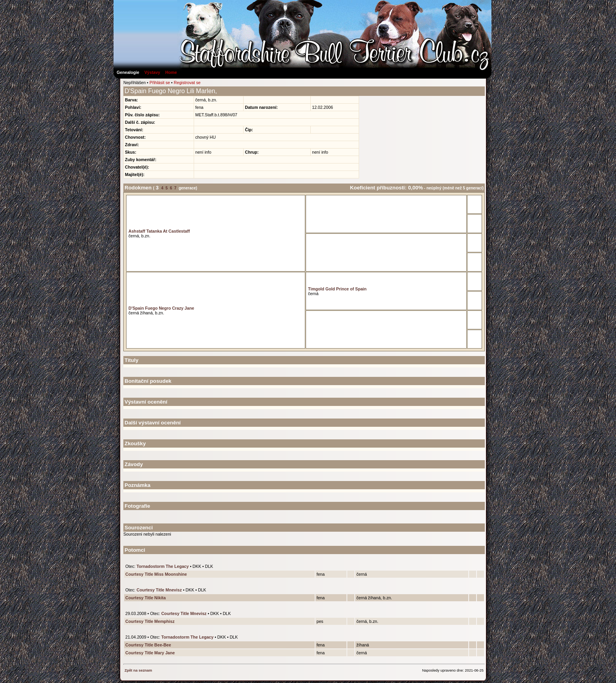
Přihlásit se (160, 83)
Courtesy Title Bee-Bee (148, 645)
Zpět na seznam (138, 670)
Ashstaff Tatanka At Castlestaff (159, 231)
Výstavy (152, 72)
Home (171, 72)
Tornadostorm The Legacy (162, 566)
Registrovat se (187, 83)
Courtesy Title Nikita (146, 598)
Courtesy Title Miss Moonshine (156, 574)
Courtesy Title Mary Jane (150, 653)
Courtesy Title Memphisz (150, 621)
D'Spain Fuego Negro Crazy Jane (161, 308)
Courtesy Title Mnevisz (159, 590)
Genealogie (128, 72)
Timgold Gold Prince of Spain (337, 289)
